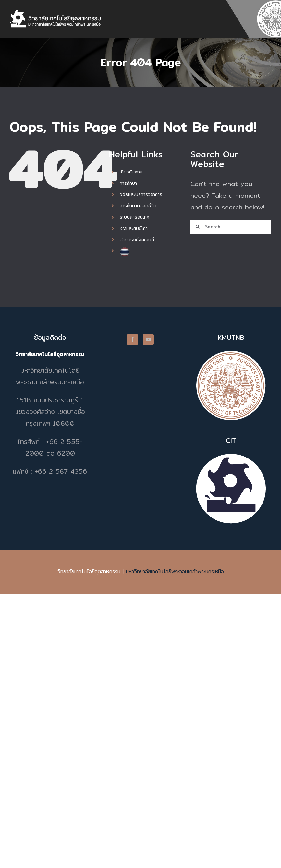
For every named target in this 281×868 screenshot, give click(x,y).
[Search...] (231, 227)
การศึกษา (128, 183)
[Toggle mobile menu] (268, 21)
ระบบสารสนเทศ (134, 217)
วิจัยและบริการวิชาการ (141, 194)
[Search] (198, 227)
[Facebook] (132, 339)
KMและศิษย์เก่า (134, 228)
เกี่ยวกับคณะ (131, 172)
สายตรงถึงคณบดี (137, 240)
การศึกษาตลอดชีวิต (138, 206)
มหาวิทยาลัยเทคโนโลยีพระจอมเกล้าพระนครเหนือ (175, 571)
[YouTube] (148, 339)
